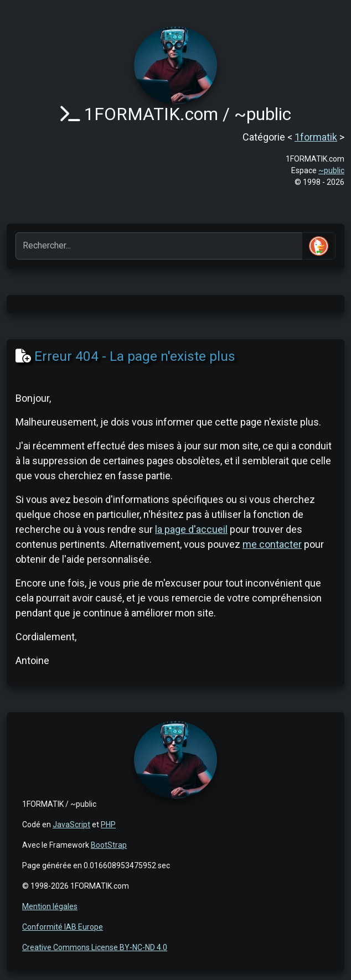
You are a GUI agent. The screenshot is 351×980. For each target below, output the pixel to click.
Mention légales (50, 906)
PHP (108, 825)
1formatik (316, 137)
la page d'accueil (191, 529)
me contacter (272, 544)
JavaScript (71, 825)
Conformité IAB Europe (63, 927)
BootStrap (109, 845)
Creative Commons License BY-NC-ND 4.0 (95, 947)
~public (331, 170)
